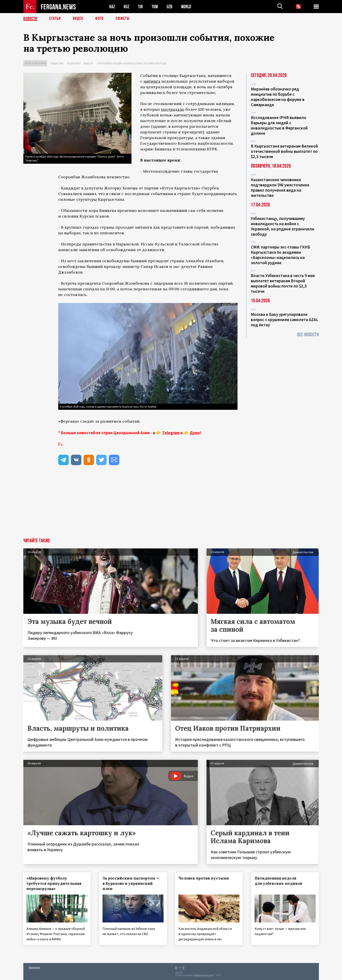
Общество (57, 63)
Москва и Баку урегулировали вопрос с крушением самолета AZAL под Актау (285, 320)
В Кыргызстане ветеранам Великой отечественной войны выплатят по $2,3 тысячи (284, 151)
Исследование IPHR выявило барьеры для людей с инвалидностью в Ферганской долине (279, 125)
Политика (74, 63)
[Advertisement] (171, 505)
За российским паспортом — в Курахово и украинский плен (131, 883)
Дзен (195, 433)
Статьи (55, 19)
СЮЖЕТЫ (123, 19)
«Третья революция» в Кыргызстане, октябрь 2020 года (131, 63)
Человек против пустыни (204, 878)
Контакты (34, 967)
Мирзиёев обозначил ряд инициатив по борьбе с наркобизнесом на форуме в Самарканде (278, 97)
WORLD (186, 7)
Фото (99, 19)
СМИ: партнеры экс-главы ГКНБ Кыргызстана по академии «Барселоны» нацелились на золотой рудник (280, 255)
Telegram (171, 433)
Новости (30, 19)
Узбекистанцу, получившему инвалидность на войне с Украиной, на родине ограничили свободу (283, 226)
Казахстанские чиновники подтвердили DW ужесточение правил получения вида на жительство (280, 187)
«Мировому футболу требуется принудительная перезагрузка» (54, 883)
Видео (78, 19)
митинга (152, 81)
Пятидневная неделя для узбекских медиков (279, 881)
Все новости (308, 335)
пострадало (173, 109)
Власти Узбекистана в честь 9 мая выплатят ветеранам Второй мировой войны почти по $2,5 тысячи (283, 283)
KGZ (127, 7)
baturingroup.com (203, 975)
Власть (88, 63)
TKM (155, 7)
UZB (169, 7)
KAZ (112, 7)
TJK (140, 7)
